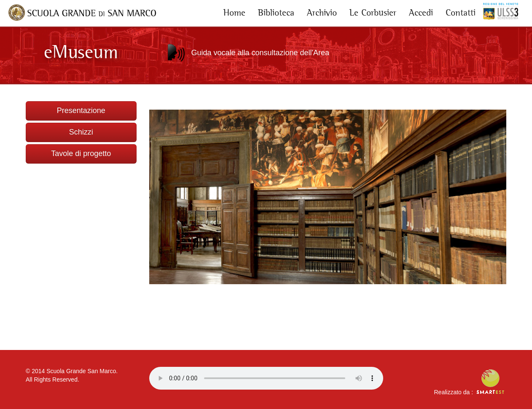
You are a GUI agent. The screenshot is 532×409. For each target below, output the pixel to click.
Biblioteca (276, 13)
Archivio (322, 13)
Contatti (461, 13)
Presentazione (81, 110)
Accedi (421, 13)
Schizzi (81, 132)
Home (234, 13)
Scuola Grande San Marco (81, 371)
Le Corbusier (373, 13)
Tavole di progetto (81, 153)
